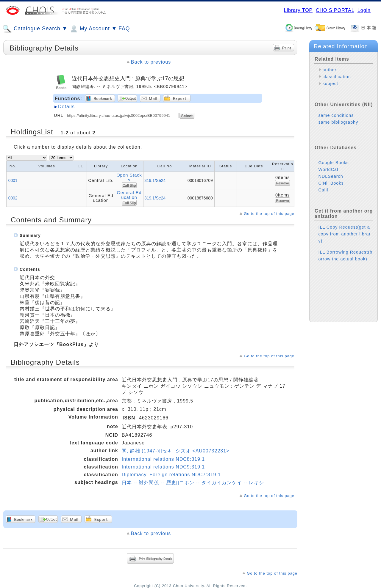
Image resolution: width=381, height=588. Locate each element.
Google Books (333, 163)
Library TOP (298, 10)
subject (330, 84)
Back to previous (151, 62)
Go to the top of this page (269, 214)
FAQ (124, 29)
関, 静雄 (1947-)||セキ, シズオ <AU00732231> (176, 451)
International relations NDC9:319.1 (163, 467)
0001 (13, 180)
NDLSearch (331, 176)
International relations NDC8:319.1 (163, 459)
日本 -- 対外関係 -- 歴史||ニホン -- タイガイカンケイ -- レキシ (193, 483)
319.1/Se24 (155, 180)
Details (66, 107)
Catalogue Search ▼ (35, 29)
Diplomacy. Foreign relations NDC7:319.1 (171, 475)
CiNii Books (331, 183)
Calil (323, 190)
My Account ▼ (93, 29)
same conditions (336, 115)
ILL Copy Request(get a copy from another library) (344, 234)
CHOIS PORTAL (335, 10)
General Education (129, 195)
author (329, 70)
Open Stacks (129, 177)
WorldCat (328, 169)
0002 (13, 198)
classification (337, 77)
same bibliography (338, 122)
